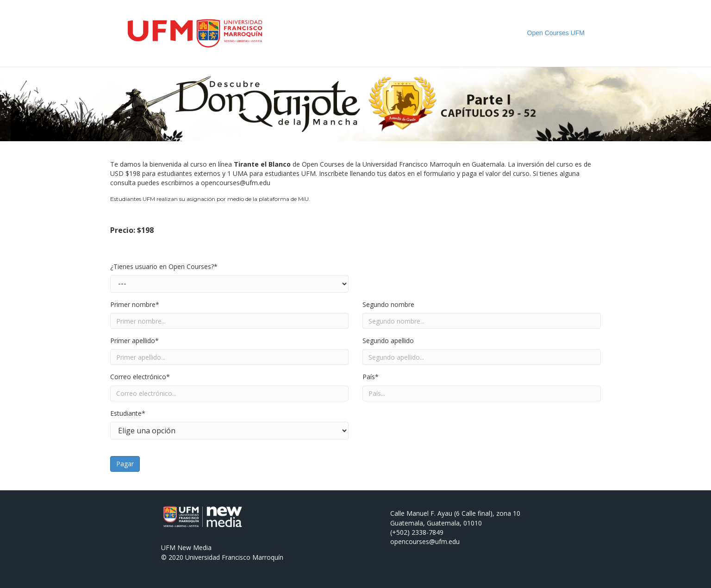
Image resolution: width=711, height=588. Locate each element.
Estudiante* (128, 413)
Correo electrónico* (140, 377)
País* (371, 377)
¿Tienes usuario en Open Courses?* (164, 266)
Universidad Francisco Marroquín (234, 557)
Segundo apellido (388, 341)
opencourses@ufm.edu (236, 183)
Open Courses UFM (556, 33)
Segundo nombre (388, 304)
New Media (194, 547)
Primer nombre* (135, 304)
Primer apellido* (134, 341)
